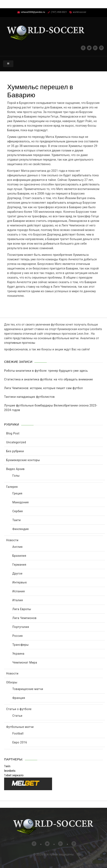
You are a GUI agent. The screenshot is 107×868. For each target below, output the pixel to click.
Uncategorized (16, 442)
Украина (18, 654)
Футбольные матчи (20, 727)
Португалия (21, 627)
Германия (19, 565)
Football (18, 733)
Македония (21, 502)
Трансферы (20, 645)
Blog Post (13, 433)
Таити (17, 520)
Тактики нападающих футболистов (29, 397)
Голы (16, 476)
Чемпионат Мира (25, 662)
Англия (17, 547)
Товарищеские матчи (28, 689)
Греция (17, 493)
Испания (19, 591)
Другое (17, 573)
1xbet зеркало (14, 775)
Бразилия (19, 556)
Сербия (18, 511)
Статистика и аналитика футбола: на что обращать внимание (48, 379)
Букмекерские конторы (23, 460)
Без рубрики (15, 451)
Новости (12, 540)
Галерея (12, 487)
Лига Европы (22, 609)
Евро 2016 (20, 742)
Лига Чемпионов (24, 618)
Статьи (17, 716)
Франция (19, 698)
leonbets (10, 771)
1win (7, 766)
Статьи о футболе (19, 709)
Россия (17, 636)
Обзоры (12, 682)
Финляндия (21, 529)
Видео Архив (15, 469)
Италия (18, 600)
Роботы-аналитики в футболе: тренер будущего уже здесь (46, 371)
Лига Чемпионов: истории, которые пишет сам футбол (43, 388)
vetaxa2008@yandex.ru (33, 12)
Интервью (20, 582)
